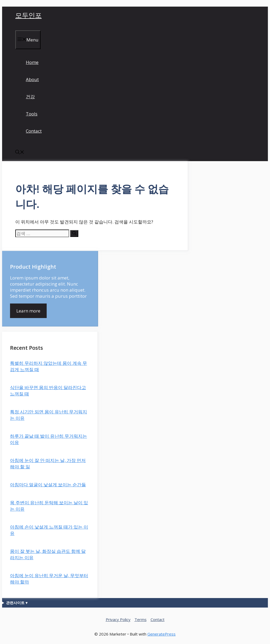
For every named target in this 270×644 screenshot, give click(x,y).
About (32, 79)
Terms (141, 619)
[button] (20, 153)
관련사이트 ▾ (17, 603)
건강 (30, 97)
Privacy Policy (118, 619)
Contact (34, 131)
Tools (32, 114)
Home (32, 62)
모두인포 (28, 15)
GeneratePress (161, 634)
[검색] (74, 234)
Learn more (28, 311)
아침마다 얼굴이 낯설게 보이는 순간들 (48, 485)
